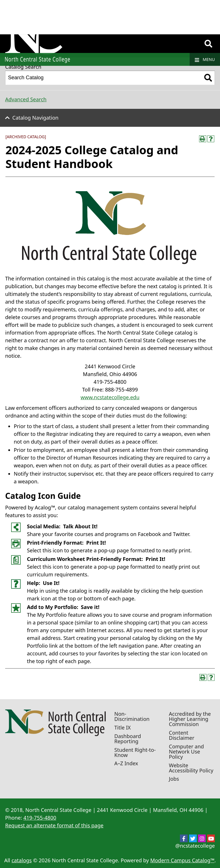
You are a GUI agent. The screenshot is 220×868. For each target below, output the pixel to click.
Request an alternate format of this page (54, 825)
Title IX (122, 727)
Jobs (174, 779)
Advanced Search (26, 99)
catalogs (22, 860)
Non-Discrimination (132, 716)
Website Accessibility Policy (191, 768)
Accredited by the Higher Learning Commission (190, 719)
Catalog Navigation (35, 118)
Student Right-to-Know (135, 752)
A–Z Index (126, 763)
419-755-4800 (40, 818)
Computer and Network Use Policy (186, 752)
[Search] (208, 44)
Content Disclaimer (182, 735)
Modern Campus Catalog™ (182, 860)
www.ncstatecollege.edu (110, 397)
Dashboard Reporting (128, 739)
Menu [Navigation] (205, 60)
